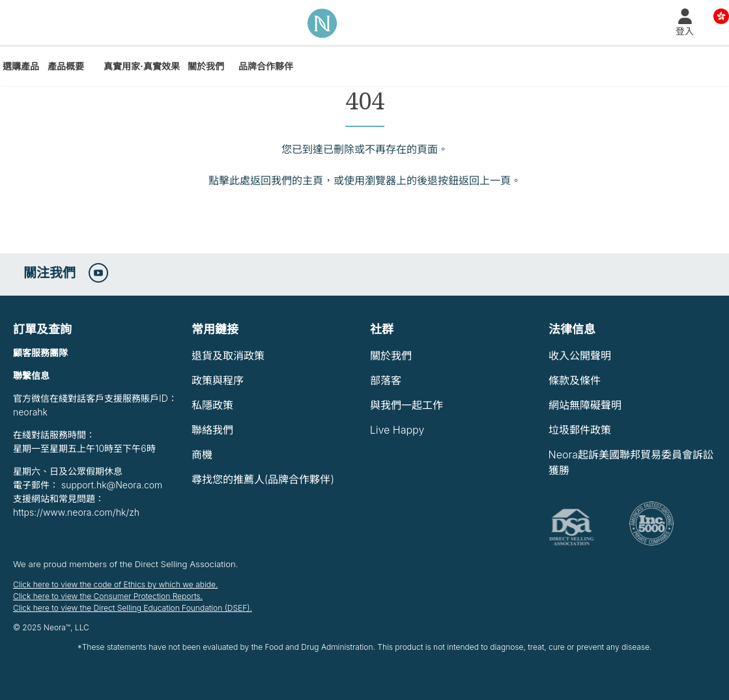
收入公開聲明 (580, 356)
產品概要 (66, 66)
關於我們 (206, 66)
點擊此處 (229, 180)
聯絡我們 (212, 430)
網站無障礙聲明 (585, 405)
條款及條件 (575, 380)
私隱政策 (212, 405)
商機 (202, 455)
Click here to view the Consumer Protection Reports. (108, 596)
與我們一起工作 (407, 405)
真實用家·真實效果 (142, 66)
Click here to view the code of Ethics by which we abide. (115, 584)
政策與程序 (218, 380)
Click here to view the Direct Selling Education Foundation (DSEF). (133, 608)
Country (721, 15)
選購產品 (21, 66)
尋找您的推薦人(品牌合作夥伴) (263, 479)
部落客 (386, 380)
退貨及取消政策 (228, 356)
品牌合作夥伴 (266, 66)
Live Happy (397, 430)
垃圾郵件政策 (580, 430)
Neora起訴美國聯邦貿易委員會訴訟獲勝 (631, 462)
